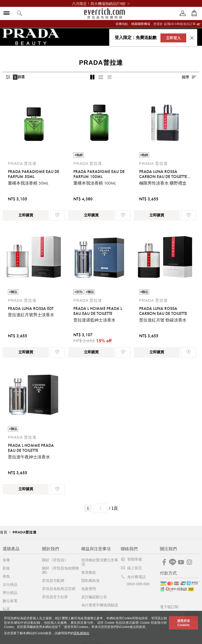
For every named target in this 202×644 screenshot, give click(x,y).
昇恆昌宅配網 (53, 581)
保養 (6, 560)
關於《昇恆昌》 (55, 560)
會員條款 (89, 572)
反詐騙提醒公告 (94, 597)
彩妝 (6, 568)
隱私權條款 (82, 633)
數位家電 (10, 601)
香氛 (6, 576)
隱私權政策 (90, 581)
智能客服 (131, 559)
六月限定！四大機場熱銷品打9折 (101, 4)
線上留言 (131, 568)
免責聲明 (89, 589)
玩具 (6, 609)
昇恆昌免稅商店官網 (59, 589)
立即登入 (173, 38)
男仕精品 (10, 593)
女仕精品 (10, 584)
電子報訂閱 (169, 607)
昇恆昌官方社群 (55, 597)
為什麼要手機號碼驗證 (100, 605)
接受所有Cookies (184, 623)
